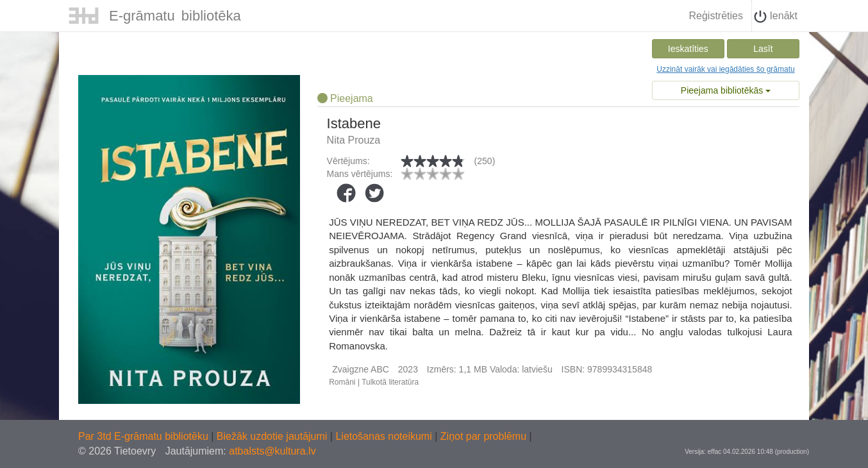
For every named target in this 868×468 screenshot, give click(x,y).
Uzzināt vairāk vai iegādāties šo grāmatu (725, 69)
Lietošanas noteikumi (385, 436)
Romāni (342, 382)
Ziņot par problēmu (483, 436)
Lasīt (763, 49)
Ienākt (776, 17)
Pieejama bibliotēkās (726, 90)
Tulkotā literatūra (390, 382)
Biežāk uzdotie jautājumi (273, 436)
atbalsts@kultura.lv (272, 451)
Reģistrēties (715, 16)
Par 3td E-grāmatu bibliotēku (145, 436)
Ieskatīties (688, 49)
